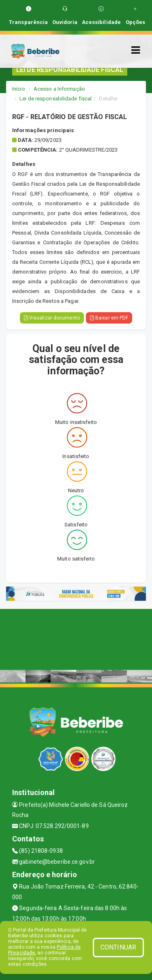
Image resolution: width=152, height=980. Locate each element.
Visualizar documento (52, 318)
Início (19, 89)
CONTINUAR (118, 947)
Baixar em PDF (109, 318)
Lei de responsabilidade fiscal (56, 99)
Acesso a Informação (59, 89)
